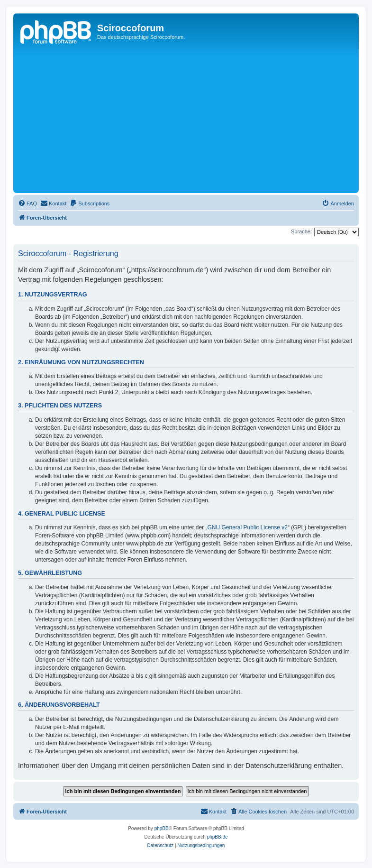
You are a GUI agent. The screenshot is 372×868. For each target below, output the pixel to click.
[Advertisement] (194, 120)
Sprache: (301, 231)
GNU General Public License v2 (248, 527)
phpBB (162, 828)
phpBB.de (218, 837)
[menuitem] (27, 203)
